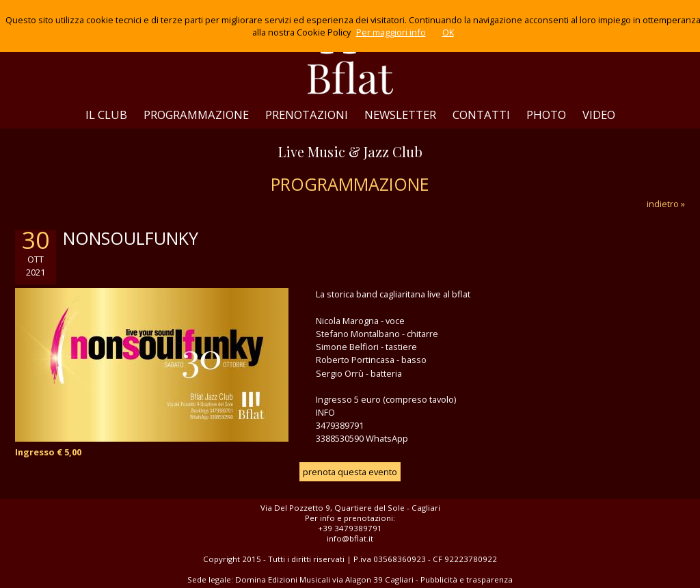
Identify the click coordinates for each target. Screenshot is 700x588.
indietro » (666, 204)
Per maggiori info (391, 32)
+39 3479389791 (350, 528)
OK (448, 32)
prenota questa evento (350, 472)
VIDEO (599, 115)
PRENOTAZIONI (307, 115)
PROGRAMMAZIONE (196, 115)
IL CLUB (106, 115)
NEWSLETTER (400, 115)
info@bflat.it (350, 538)
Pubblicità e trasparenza (467, 579)
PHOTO (546, 115)
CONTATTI (481, 115)
